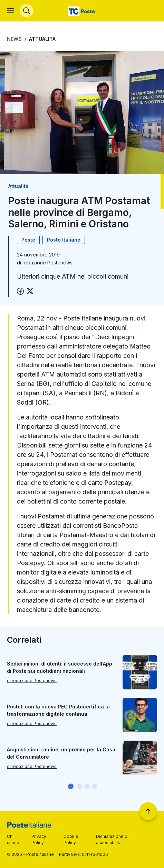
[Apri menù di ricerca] (27, 11)
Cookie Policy (71, 839)
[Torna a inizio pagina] (148, 811)
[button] (71, 786)
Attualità (42, 39)
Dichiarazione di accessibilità (112, 839)
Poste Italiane (64, 240)
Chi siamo (13, 839)
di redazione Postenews (32, 681)
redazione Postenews (47, 263)
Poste (28, 240)
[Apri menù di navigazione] (11, 11)
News (14, 39)
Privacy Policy (39, 839)
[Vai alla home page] (82, 11)
